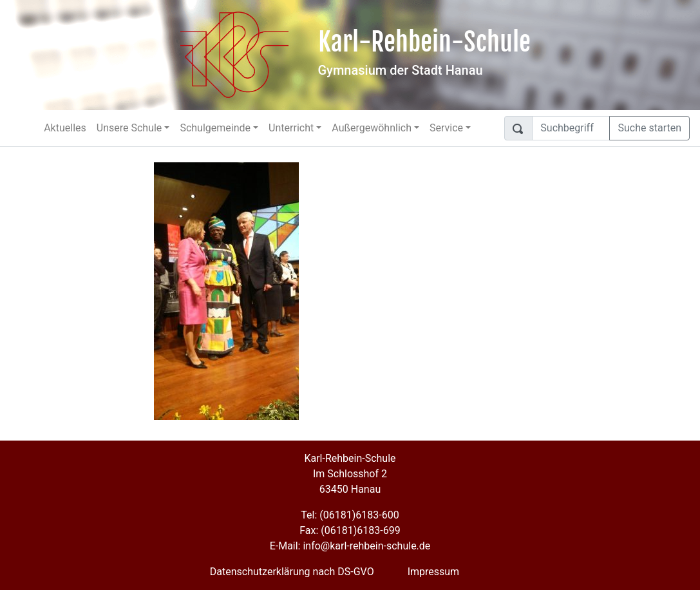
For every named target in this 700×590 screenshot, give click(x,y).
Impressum (434, 572)
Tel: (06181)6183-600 (350, 515)
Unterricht (291, 128)
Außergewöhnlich (372, 128)
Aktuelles (65, 128)
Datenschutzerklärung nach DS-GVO (292, 572)
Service (446, 128)
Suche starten (649, 128)
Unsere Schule (129, 128)
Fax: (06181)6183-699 (350, 530)
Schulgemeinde (215, 128)
